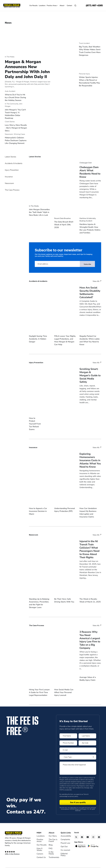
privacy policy (74, 793)
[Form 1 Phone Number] (68, 740)
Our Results (33, 6)
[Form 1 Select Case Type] (78, 754)
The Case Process (12, 190)
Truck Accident (84, 43)
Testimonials (54, 854)
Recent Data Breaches (63, 218)
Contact (69, 6)
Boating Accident (86, 221)
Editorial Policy (64, 851)
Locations (42, 6)
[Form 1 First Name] (68, 733)
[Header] (12, 5)
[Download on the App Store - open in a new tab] (81, 843)
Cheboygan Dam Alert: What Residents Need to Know (90, 172)
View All (97, 281)
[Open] (75, 6)
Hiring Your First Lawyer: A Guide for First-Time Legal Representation (39, 689)
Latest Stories (11, 157)
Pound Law (65, 840)
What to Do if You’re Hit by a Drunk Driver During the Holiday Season (15, 97)
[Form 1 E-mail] (78, 747)
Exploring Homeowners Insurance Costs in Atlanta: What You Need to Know (90, 457)
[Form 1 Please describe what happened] (78, 765)
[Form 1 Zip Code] (87, 740)
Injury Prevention (12, 170)
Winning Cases (19, 134)
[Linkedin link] (99, 834)
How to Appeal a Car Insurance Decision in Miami (38, 508)
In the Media (51, 850)
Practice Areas (53, 6)
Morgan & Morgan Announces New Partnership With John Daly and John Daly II (27, 69)
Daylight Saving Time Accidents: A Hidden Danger (38, 339)
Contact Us (41, 854)
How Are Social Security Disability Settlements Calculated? (90, 292)
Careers (40, 851)
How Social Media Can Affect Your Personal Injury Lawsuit (64, 689)
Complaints (65, 836)
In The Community (12, 104)
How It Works (39, 846)
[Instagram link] (93, 834)
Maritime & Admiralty (88, 218)
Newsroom (9, 134)
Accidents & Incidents (14, 163)
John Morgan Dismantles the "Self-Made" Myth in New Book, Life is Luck (39, 212)
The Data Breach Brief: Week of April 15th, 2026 (64, 225)
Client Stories (10, 122)
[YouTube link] (88, 834)
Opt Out (64, 843)
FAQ (51, 845)
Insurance (9, 177)
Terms (85, 791)
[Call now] (94, 6)
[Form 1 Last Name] (87, 733)
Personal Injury (84, 74)
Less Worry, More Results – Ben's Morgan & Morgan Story (16, 128)
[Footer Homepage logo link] (18, 830)
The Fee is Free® (53, 837)
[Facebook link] (82, 834)
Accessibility (66, 833)
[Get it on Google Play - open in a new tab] (93, 843)
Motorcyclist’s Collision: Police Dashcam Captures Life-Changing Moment (16, 140)
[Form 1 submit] (78, 799)
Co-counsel (65, 847)
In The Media (10, 57)
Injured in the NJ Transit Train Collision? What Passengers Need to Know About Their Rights (89, 546)
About (63, 6)
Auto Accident (10, 91)
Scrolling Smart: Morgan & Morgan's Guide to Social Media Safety (90, 375)
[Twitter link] (76, 834)
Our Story (53, 833)
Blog (51, 842)
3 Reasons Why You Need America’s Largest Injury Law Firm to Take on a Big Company (90, 637)
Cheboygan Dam (86, 163)
